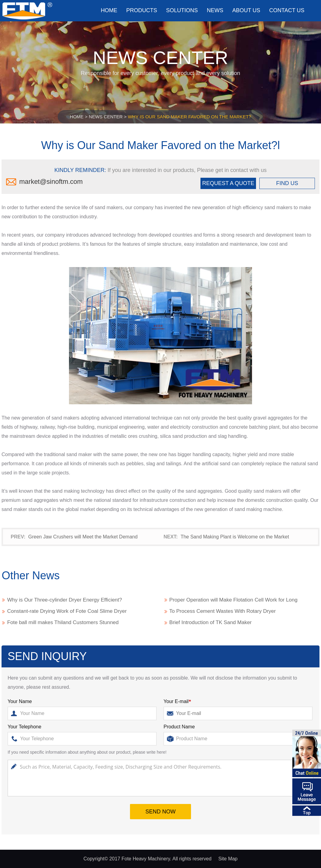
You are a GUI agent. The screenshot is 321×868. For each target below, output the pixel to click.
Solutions (182, 10)
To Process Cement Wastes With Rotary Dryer (223, 611)
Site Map (228, 859)
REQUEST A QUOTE (228, 183)
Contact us (287, 10)
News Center (106, 117)
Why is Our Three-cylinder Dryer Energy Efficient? (64, 600)
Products (142, 10)
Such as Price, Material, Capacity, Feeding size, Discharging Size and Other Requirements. (161, 778)
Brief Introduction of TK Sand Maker (211, 622)
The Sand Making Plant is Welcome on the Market (235, 537)
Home (109, 10)
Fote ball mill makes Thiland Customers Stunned (63, 622)
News (215, 10)
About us (246, 10)
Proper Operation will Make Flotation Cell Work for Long (233, 600)
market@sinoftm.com (51, 182)
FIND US (287, 183)
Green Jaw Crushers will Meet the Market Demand (83, 537)
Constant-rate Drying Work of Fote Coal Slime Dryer (67, 611)
